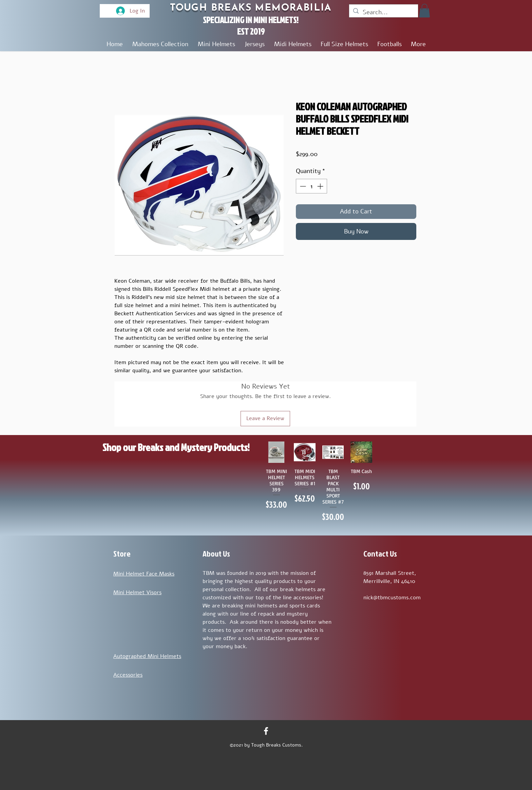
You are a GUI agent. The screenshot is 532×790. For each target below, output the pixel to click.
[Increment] (321, 186)
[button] (424, 11)
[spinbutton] (311, 186)
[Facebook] (266, 731)
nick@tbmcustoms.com (392, 598)
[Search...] (383, 12)
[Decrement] (302, 186)
